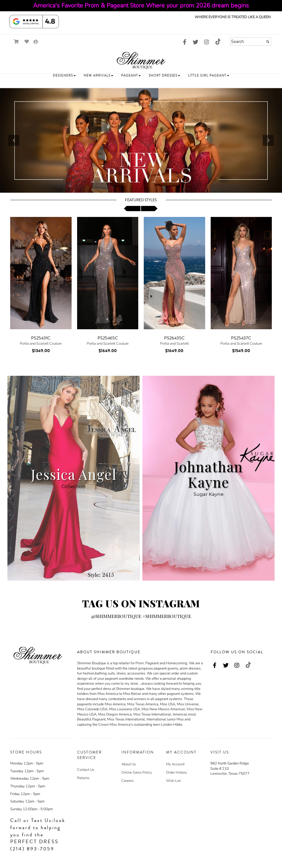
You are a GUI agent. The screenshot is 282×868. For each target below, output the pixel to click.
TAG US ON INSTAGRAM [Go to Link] (141, 603)
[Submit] (268, 42)
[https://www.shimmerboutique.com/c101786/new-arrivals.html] (141, 140)
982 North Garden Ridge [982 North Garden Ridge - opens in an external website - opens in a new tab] (230, 763)
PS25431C (41, 338)
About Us (129, 764)
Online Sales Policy (137, 772)
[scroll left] (132, 209)
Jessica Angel (74, 474)
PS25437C (241, 338)
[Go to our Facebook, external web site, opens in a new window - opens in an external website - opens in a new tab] (185, 42)
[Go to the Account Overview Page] (36, 42)
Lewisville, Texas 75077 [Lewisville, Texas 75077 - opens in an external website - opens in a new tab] (230, 774)
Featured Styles (141, 200)
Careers (128, 781)
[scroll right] (149, 209)
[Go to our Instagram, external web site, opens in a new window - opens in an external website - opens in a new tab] (207, 42)
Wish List (173, 781)
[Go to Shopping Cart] (16, 42)
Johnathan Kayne (208, 474)
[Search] (251, 42)
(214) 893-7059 (32, 849)
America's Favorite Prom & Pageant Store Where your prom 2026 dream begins (141, 6)
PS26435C (174, 338)
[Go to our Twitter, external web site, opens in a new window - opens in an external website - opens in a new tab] (196, 42)
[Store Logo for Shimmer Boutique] (141, 60)
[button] (64, 76)
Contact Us (86, 770)
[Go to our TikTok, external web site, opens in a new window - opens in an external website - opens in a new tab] (218, 42)
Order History (177, 772)
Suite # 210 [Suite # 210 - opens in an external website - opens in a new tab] (220, 769)
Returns (83, 778)
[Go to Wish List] (27, 42)
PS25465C (108, 338)
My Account (175, 764)
